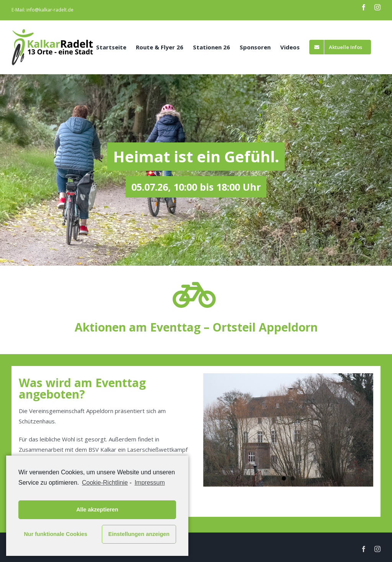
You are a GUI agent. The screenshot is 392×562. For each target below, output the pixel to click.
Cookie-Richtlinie (105, 483)
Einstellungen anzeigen (139, 534)
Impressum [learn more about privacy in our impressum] (149, 483)
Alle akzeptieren (97, 510)
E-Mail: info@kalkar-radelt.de (42, 10)
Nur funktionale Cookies (56, 534)
